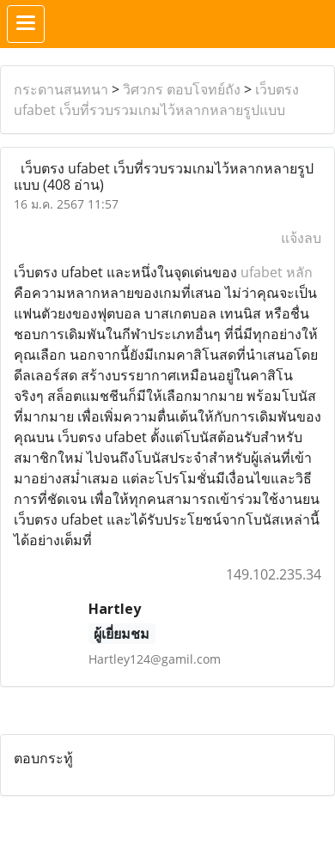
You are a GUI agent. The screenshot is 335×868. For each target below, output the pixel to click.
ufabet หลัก (277, 272)
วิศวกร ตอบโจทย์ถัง (182, 89)
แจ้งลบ (301, 238)
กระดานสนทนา (61, 89)
